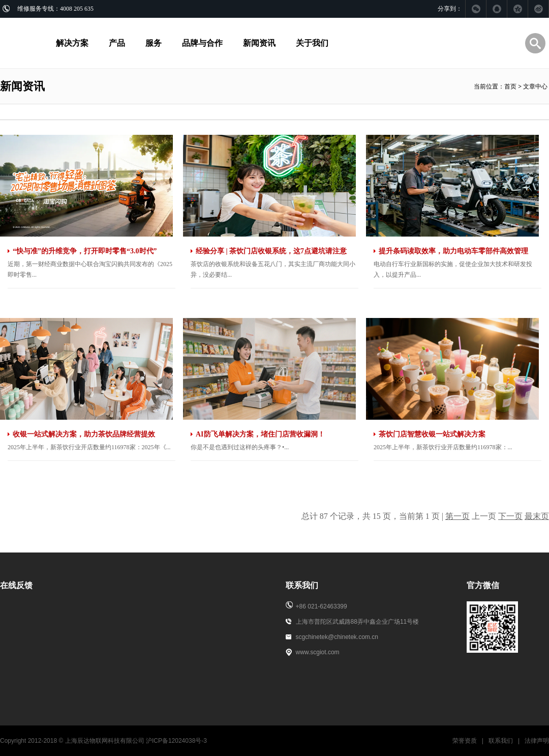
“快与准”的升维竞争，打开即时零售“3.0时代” (85, 251)
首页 (510, 86)
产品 (117, 43)
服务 (154, 43)
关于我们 (312, 43)
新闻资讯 (259, 43)
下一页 (510, 516)
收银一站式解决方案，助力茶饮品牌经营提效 (84, 434)
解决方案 (72, 43)
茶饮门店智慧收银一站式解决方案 (432, 434)
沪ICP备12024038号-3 (176, 741)
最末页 (537, 516)
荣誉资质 (465, 741)
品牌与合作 (202, 43)
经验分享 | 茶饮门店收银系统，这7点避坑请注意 (271, 251)
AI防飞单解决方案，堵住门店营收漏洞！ (260, 434)
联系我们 (501, 741)
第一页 (457, 516)
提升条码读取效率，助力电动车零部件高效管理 (453, 251)
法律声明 (537, 741)
